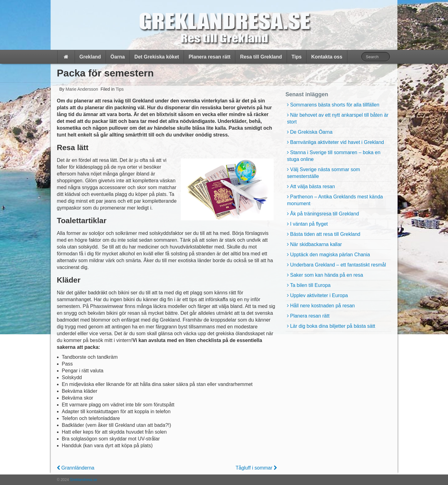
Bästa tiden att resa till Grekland (325, 234)
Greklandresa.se (83, 480)
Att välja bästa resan (313, 186)
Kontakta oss (327, 57)
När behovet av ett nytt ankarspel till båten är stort (338, 118)
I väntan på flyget (309, 224)
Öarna (118, 57)
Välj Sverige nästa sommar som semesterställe (324, 173)
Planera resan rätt (209, 57)
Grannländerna (76, 468)
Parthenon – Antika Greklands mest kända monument (335, 200)
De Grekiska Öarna (311, 132)
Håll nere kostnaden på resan (322, 306)
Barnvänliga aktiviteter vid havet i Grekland (337, 142)
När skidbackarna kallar (316, 244)
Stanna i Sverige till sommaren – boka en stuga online (334, 156)
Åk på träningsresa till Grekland (324, 214)
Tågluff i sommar (256, 468)
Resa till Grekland (261, 57)
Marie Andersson (81, 89)
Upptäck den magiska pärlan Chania (330, 255)
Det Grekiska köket (157, 57)
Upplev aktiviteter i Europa (319, 295)
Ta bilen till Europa (310, 285)
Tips (297, 57)
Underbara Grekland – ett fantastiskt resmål (338, 265)
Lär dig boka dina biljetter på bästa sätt (333, 326)
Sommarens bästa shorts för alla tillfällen (335, 105)
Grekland (90, 57)
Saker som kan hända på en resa (327, 275)
